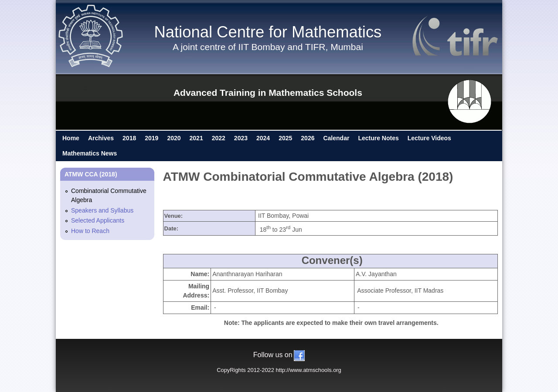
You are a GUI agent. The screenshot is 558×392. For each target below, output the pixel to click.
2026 (308, 138)
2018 (129, 138)
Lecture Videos (429, 138)
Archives (101, 138)
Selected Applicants (98, 220)
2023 (241, 138)
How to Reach (90, 231)
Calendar (336, 138)
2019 (151, 138)
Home (71, 138)
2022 (219, 138)
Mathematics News (90, 153)
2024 (263, 138)
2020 (174, 138)
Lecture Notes (378, 138)
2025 (285, 138)
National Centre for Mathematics (268, 32)
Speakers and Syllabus (102, 210)
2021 (196, 138)
